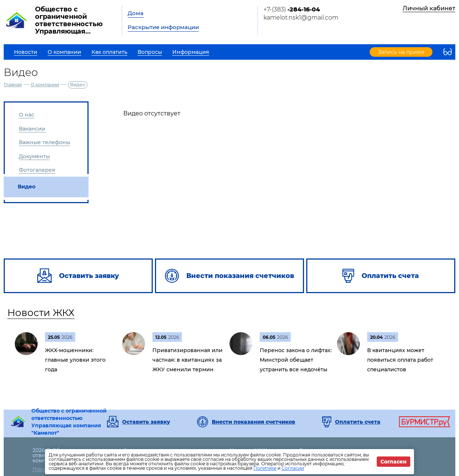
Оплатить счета (358, 422)
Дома (136, 13)
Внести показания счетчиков (253, 422)
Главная (13, 85)
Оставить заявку (146, 422)
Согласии (293, 468)
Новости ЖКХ (41, 313)
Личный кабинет (429, 8)
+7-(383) (292, 9)
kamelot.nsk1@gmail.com (301, 18)
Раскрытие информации (163, 27)
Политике (265, 468)
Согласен (394, 462)
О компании (45, 85)
